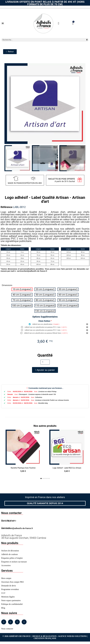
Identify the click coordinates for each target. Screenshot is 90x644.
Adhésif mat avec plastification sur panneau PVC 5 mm (44, 330)
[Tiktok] (24, 622)
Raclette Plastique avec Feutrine (23, 468)
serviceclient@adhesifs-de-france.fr (17, 528)
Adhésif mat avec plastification (44, 324)
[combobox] (42, 40)
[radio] (22, 289)
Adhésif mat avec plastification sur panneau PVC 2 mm (44, 327)
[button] (3, 23)
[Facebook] (4, 622)
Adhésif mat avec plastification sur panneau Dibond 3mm (44, 333)
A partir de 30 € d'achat (62, 180)
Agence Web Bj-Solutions (72, 636)
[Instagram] (11, 622)
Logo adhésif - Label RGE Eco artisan (67, 468)
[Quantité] (45, 362)
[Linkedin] (17, 622)
